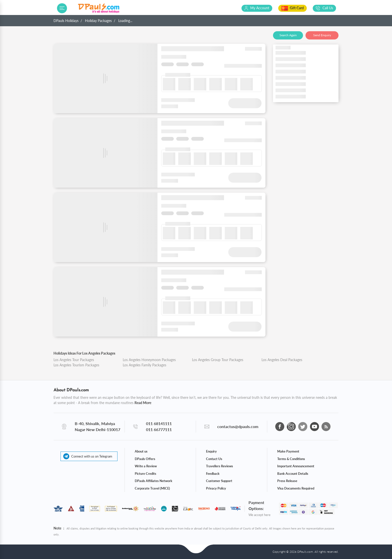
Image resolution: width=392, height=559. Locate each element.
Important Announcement (296, 466)
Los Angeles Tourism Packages (76, 365)
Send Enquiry (322, 35)
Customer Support (219, 481)
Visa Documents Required (296, 488)
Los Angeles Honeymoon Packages (149, 360)
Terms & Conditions (291, 459)
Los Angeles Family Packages (144, 365)
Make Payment (288, 451)
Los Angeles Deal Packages (282, 360)
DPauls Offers (145, 459)
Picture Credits (145, 474)
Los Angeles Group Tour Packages (218, 360)
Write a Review (146, 466)
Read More (143, 403)
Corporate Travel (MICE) (152, 488)
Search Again (288, 35)
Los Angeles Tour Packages (74, 360)
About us (141, 451)
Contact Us (214, 459)
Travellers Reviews (219, 466)
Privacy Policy (216, 488)
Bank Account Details (293, 474)
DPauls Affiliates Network (153, 481)
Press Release (287, 481)
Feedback (213, 474)
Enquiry (211, 451)
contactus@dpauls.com (238, 426)
